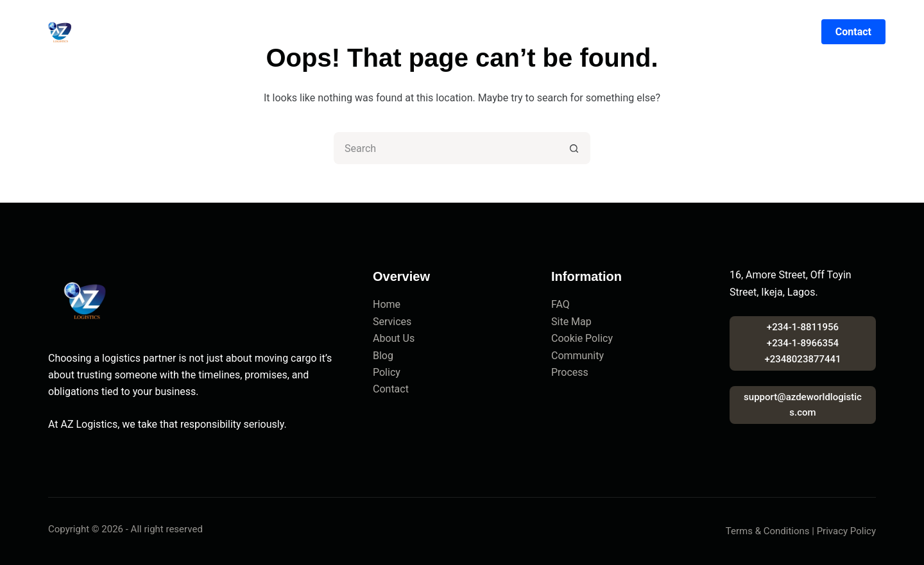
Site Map (571, 322)
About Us (394, 338)
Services (392, 322)
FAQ (560, 304)
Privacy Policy (846, 531)
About (330, 32)
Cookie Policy (582, 338)
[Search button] (574, 148)
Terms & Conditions (768, 531)
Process (570, 372)
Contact (611, 32)
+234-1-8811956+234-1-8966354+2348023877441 (802, 343)
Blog (559, 32)
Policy (387, 372)
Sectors (507, 32)
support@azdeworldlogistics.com (803, 405)
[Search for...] (446, 148)
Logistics (389, 32)
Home (282, 32)
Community (577, 356)
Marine (449, 32)
